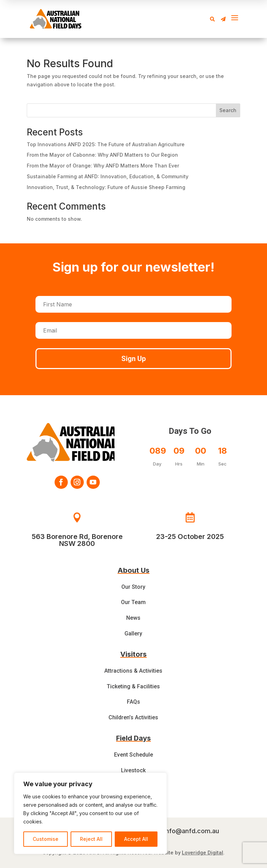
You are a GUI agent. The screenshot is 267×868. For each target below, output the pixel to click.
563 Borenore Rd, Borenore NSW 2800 (77, 540)
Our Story (133, 587)
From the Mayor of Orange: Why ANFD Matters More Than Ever (103, 166)
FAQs (133, 702)
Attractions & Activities (133, 671)
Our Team (133, 602)
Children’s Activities (133, 717)
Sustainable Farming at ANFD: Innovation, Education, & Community (108, 176)
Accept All (136, 839)
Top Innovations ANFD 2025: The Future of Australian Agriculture (106, 144)
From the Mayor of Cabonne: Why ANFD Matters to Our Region (102, 155)
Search (228, 110)
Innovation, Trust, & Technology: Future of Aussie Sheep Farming (106, 187)
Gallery (133, 634)
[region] (90, 813)
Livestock (133, 770)
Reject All (91, 839)
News (133, 618)
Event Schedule (133, 755)
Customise (46, 839)
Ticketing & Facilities (133, 686)
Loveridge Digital (203, 853)
